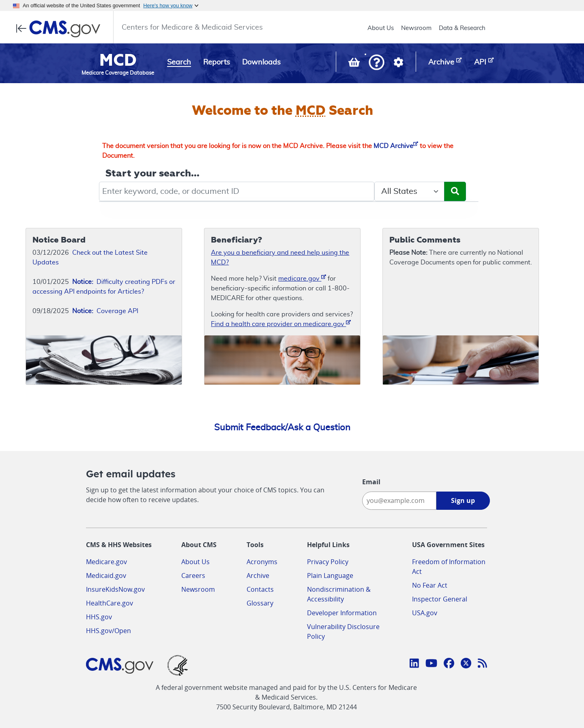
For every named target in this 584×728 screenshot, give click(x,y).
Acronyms (262, 562)
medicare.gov (302, 278)
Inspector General (440, 599)
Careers (193, 576)
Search (179, 62)
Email (371, 482)
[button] (377, 63)
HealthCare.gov (109, 603)
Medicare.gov (106, 562)
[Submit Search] (455, 191)
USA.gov (425, 613)
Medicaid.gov (106, 576)
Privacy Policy (328, 562)
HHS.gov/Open (108, 631)
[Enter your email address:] (399, 501)
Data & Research (462, 28)
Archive (258, 576)
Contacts (260, 589)
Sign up (463, 500)
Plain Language (330, 576)
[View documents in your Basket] (355, 64)
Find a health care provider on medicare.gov (281, 323)
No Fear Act (430, 585)
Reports (217, 62)
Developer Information (342, 613)
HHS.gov (99, 617)
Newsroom (416, 28)
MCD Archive (396, 146)
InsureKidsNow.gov (115, 589)
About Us (381, 28)
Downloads (261, 62)
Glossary (260, 603)
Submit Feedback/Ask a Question (282, 427)
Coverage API (105, 311)
